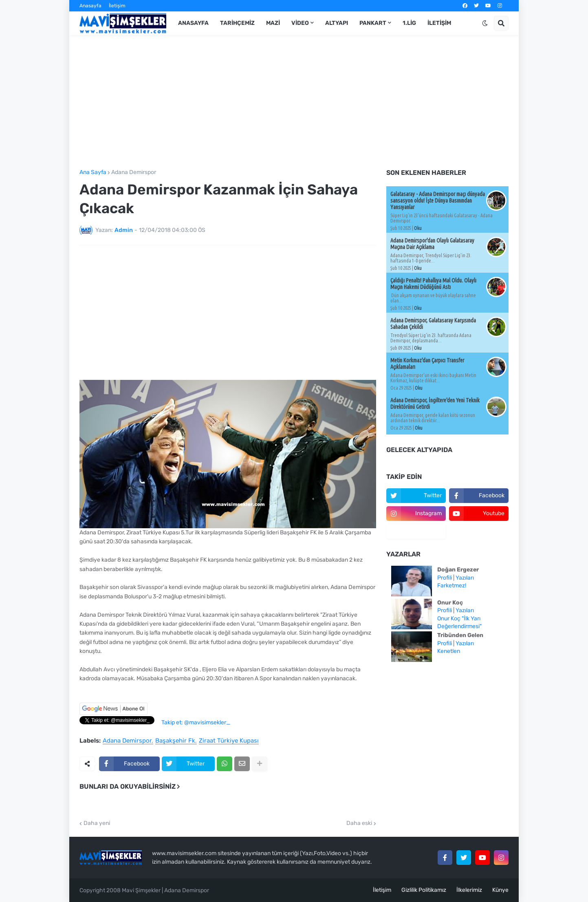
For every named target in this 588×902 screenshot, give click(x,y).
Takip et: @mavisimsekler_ (196, 722)
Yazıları (465, 578)
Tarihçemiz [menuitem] (237, 23)
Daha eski (359, 823)
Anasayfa (90, 6)
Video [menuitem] (300, 23)
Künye (500, 890)
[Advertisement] (294, 102)
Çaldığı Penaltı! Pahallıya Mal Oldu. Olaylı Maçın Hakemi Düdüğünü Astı (433, 284)
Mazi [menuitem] (273, 23)
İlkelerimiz (469, 890)
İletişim (117, 6)
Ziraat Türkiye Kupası (229, 741)
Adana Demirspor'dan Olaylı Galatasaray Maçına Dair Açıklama (432, 244)
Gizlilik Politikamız (424, 890)
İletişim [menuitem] (439, 23)
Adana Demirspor (134, 172)
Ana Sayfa (93, 172)
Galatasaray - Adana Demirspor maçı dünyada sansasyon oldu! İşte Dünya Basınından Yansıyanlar (438, 201)
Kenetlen (449, 651)
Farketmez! (452, 586)
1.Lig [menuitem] (409, 23)
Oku (418, 228)
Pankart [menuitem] (373, 23)
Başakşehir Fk (175, 741)
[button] (485, 23)
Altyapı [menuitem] (337, 23)
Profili (445, 578)
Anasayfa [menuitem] (193, 23)
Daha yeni (97, 823)
